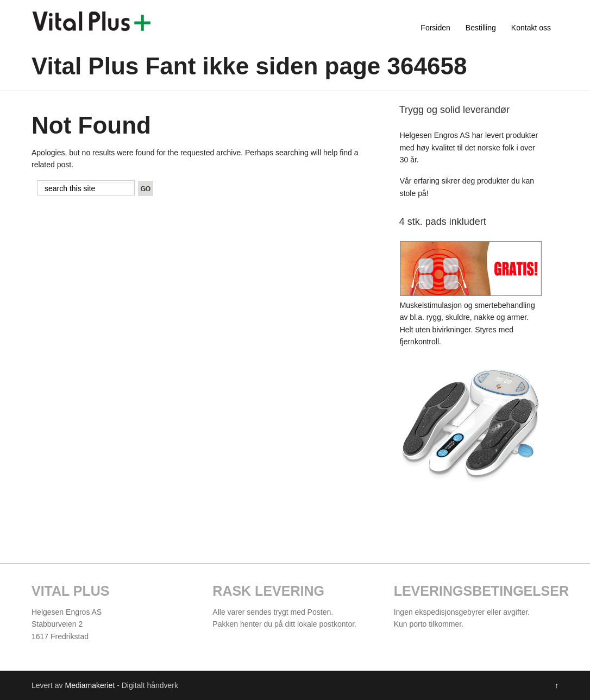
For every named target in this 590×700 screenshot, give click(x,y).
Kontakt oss (531, 28)
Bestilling (481, 28)
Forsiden (435, 28)
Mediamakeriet (90, 685)
